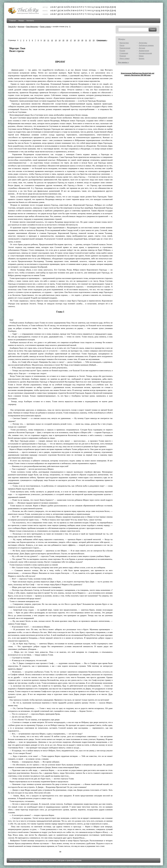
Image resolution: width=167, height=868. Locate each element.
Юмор (141, 56)
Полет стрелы (45, 27)
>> (60, 852)
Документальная (145, 53)
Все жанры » (124, 62)
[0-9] (114, 7)
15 (63, 40)
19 (78, 40)
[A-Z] (109, 7)
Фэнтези (21, 27)
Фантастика (124, 43)
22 (90, 40)
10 (44, 40)
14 (60, 40)
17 (71, 40)
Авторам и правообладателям (70, 860)
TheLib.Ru (12, 27)
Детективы (143, 43)
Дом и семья (124, 58)
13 (56, 40)
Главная (12, 21)
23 (94, 40)
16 (67, 40)
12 (52, 40)
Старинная (124, 53)
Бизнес (142, 58)
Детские (142, 48)
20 (82, 40)
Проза (122, 45)
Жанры (21, 21)
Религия (123, 56)
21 (86, 40)
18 (75, 40)
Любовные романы (146, 45)
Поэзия (122, 51)
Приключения (125, 48)
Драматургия (144, 51)
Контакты (30, 21)
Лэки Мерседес (32, 27)
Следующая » (102, 40)
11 (48, 40)
